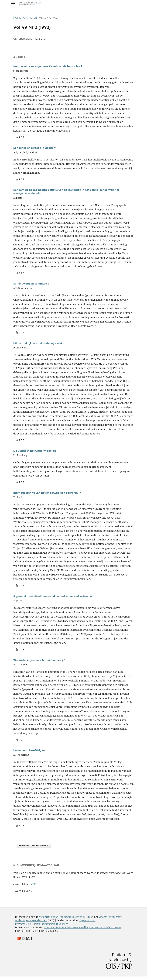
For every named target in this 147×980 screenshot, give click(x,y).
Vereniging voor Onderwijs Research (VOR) (64, 917)
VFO (33, 891)
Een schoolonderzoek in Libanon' (35, 148)
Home (17, 18)
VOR (33, 884)
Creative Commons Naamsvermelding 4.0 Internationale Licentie (82, 927)
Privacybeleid (23, 924)
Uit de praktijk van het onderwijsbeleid (38, 343)
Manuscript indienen (34, 845)
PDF (21, 137)
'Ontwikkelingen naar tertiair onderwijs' (39, 660)
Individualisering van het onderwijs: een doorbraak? (47, 493)
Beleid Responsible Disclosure (51, 924)
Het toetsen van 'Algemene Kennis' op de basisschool (48, 66)
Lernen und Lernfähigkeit (30, 750)
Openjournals (88, 920)
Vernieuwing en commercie (31, 284)
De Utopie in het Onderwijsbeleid (35, 451)
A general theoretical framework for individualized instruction (53, 596)
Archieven (30, 18)
